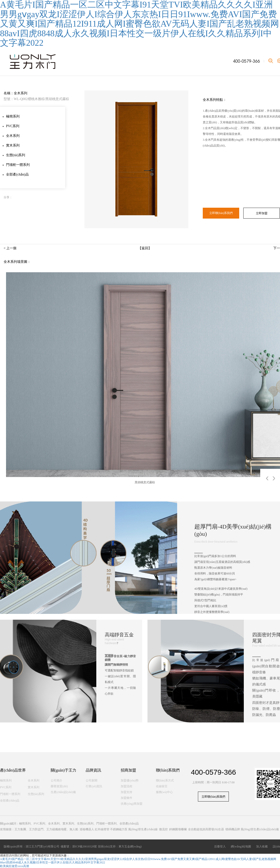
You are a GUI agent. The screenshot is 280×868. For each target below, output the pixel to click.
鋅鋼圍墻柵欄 (178, 829)
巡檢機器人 (87, 829)
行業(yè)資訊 (94, 786)
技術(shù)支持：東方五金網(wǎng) (120, 846)
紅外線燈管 (102, 829)
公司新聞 (91, 780)
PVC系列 (13, 126)
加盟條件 (126, 798)
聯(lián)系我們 (168, 770)
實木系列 (13, 145)
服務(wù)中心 (164, 792)
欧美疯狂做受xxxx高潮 (14, 866)
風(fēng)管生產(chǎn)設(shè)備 (260, 829)
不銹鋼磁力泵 (119, 829)
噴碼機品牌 (233, 829)
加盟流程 (126, 786)
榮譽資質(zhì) (59, 786)
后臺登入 (221, 846)
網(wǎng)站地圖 (242, 846)
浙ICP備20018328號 (85, 846)
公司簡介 (56, 780)
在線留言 (162, 786)
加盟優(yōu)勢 (130, 780)
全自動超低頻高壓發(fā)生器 (206, 829)
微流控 (163, 829)
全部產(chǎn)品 (17, 174)
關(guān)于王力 (63, 770)
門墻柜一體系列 (18, 165)
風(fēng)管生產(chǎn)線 (143, 829)
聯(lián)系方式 (165, 780)
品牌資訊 (93, 770)
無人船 (74, 829)
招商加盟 (128, 770)
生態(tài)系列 (16, 155)
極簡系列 (13, 116)
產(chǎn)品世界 (13, 770)
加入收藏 (263, 846)
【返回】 (145, 248)
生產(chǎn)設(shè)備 (63, 792)
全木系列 (13, 136)
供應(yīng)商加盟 (131, 804)
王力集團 (20, 829)
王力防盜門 (36, 829)
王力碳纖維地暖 (56, 829)
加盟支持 (126, 792)
